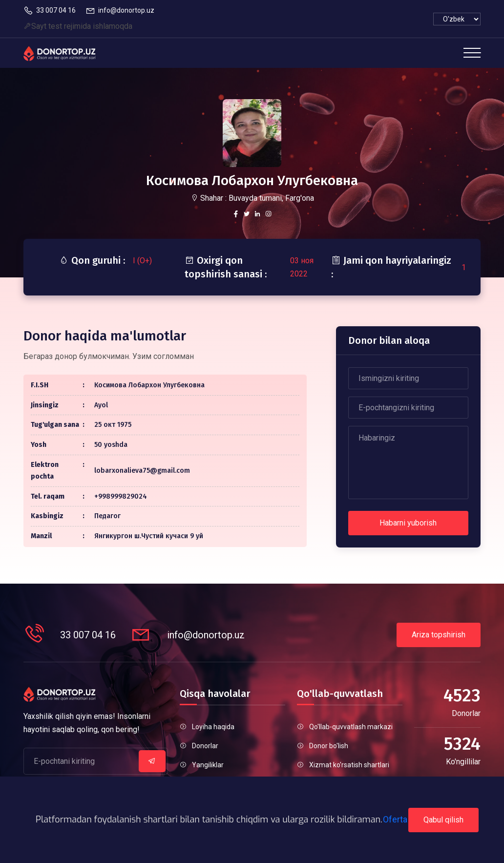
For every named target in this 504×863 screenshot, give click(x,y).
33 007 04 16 (50, 11)
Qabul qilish (443, 820)
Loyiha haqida (213, 727)
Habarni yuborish (408, 523)
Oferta (395, 819)
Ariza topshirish (439, 635)
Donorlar (205, 746)
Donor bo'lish (329, 746)
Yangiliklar (208, 765)
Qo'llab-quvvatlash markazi (351, 727)
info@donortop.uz (120, 11)
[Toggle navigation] (472, 53)
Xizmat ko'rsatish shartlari (349, 765)
